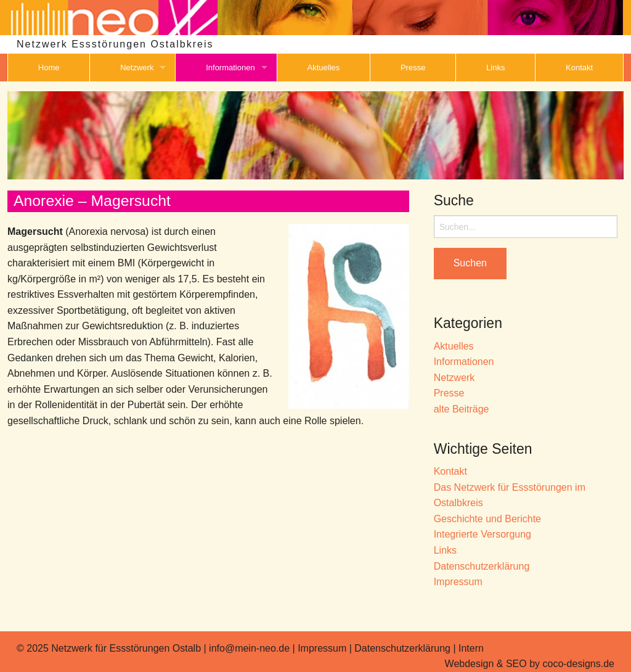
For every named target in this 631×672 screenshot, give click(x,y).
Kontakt (579, 68)
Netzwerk (137, 68)
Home (49, 68)
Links (495, 68)
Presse (413, 68)
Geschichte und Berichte (487, 519)
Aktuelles (324, 68)
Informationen (230, 68)
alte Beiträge (462, 409)
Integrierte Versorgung (482, 534)
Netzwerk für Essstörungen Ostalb (126, 648)
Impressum (458, 582)
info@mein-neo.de (249, 648)
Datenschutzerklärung (482, 566)
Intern (471, 648)
